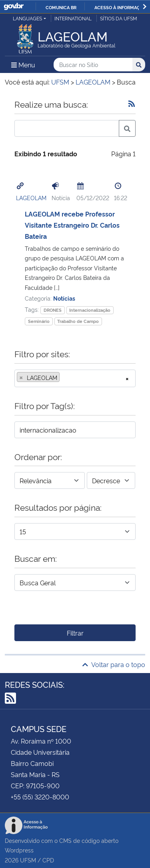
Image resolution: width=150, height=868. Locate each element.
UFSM (28, 860)
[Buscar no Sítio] (93, 65)
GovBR (14, 7)
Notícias (64, 298)
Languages (27, 18)
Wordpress (19, 850)
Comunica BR (61, 7)
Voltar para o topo (114, 664)
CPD (48, 860)
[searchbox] (64, 378)
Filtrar (75, 633)
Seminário (39, 321)
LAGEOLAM (31, 198)
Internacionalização (90, 310)
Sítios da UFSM (119, 18)
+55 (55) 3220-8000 (40, 797)
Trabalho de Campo (78, 321)
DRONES (53, 310)
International (73, 18)
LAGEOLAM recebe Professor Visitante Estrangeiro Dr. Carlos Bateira (72, 225)
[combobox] (75, 378)
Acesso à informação (120, 7)
